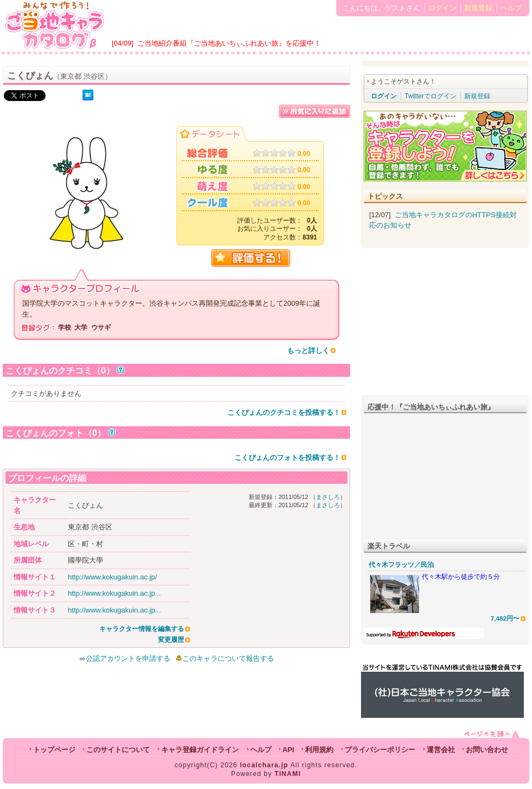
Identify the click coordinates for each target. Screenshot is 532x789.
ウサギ (101, 327)
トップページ (54, 750)
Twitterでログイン (430, 96)
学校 (65, 327)
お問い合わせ (487, 750)
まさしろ (328, 497)
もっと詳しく (308, 351)
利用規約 (319, 750)
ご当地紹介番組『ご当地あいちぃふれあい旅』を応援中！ (229, 43)
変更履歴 (171, 640)
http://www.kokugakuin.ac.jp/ (112, 577)
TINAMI (288, 774)
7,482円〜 (505, 618)
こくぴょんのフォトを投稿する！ (287, 457)
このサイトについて (118, 750)
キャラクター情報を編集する (142, 629)
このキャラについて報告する (228, 658)
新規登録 (478, 8)
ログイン (442, 8)
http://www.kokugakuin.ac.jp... (114, 593)
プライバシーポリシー (380, 750)
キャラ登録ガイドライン (200, 750)
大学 (81, 327)
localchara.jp (264, 765)
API (288, 750)
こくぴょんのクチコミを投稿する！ (284, 412)
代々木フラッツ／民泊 (401, 565)
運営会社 (441, 750)
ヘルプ (511, 8)
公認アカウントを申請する (125, 658)
